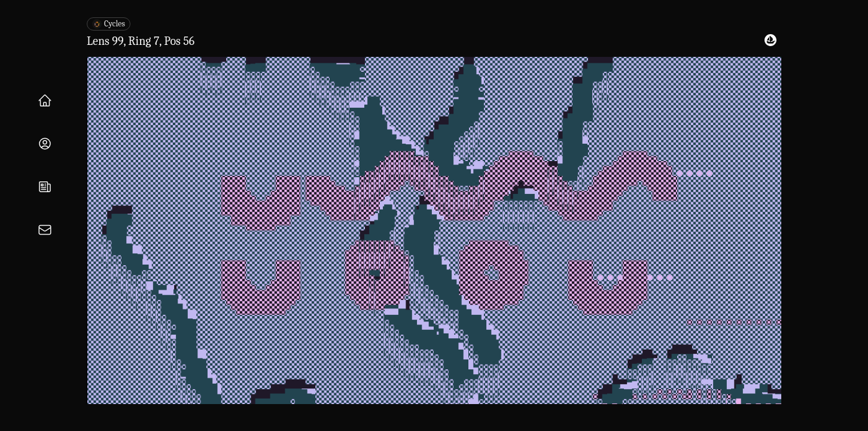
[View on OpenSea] (770, 40)
